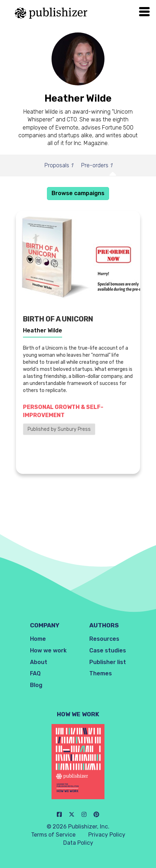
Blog (36, 685)
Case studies (108, 650)
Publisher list (108, 662)
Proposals (59, 165)
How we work (48, 650)
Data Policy (78, 843)
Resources (104, 639)
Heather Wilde (43, 330)
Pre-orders (97, 165)
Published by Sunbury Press (59, 429)
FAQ (35, 673)
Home (38, 639)
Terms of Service (53, 835)
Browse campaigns (78, 193)
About (39, 662)
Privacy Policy (107, 835)
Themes (101, 673)
